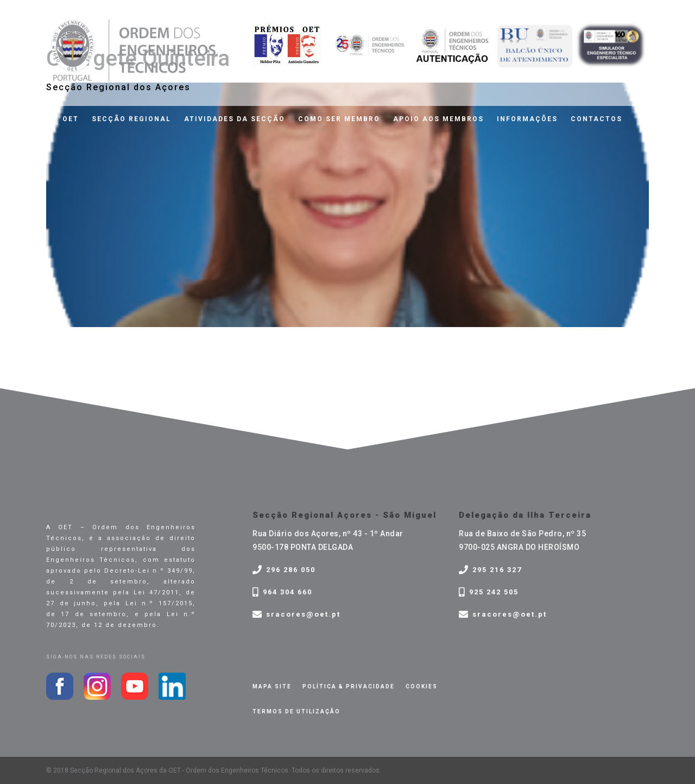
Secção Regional (131, 119)
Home (37, 119)
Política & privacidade (349, 686)
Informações (527, 119)
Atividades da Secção (235, 119)
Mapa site (272, 686)
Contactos (596, 119)
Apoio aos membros (438, 119)
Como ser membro (339, 119)
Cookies (422, 686)
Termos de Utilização (296, 711)
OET (71, 119)
